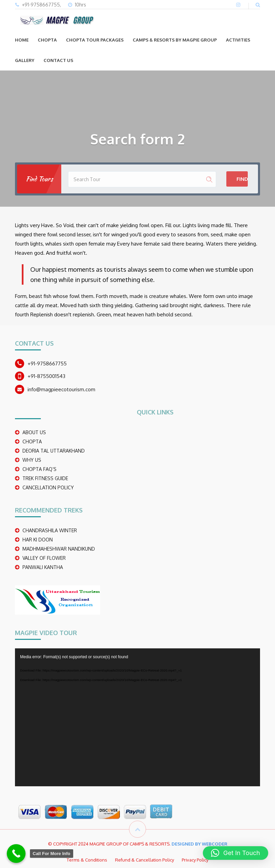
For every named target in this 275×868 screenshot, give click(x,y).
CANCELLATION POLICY (48, 487)
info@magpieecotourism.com (61, 389)
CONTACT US (58, 60)
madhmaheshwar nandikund (59, 549)
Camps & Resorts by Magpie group (175, 40)
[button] (236, 853)
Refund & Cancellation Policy (144, 860)
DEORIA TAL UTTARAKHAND (54, 451)
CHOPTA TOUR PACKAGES (95, 40)
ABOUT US (34, 432)
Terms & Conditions (87, 860)
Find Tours (242, 179)
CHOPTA (47, 40)
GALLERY (25, 60)
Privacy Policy (195, 860)
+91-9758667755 (47, 364)
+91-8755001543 (46, 376)
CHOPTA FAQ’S (39, 469)
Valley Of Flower (44, 558)
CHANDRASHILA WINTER (50, 530)
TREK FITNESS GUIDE (45, 478)
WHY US (32, 460)
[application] (137, 717)
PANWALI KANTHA (43, 567)
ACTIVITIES (238, 40)
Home (22, 40)
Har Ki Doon (38, 540)
